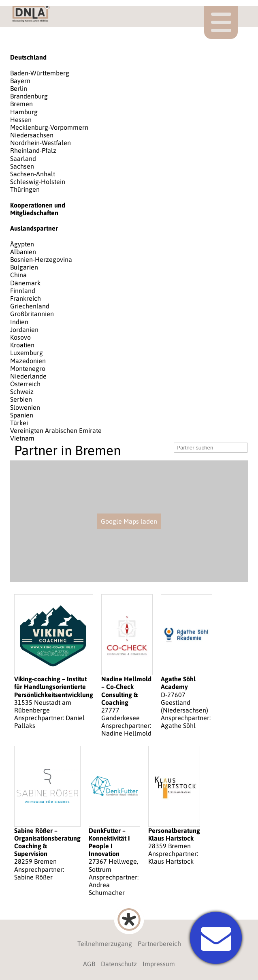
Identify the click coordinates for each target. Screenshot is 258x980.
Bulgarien (24, 267)
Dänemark (25, 283)
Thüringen (25, 189)
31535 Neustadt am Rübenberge (54, 662)
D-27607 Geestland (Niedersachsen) (187, 662)
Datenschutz (119, 964)
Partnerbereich (159, 944)
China (18, 275)
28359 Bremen (174, 806)
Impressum (159, 964)
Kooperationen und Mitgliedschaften (38, 209)
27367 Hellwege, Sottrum (114, 821)
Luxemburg (27, 353)
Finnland (23, 291)
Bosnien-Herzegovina (41, 259)
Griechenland (30, 306)
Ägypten (22, 244)
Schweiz (22, 392)
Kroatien (22, 345)
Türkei (19, 423)
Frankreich (26, 298)
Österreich (25, 384)
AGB (89, 964)
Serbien (21, 399)
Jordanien (24, 330)
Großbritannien (32, 314)
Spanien (22, 415)
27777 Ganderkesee (127, 666)
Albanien (23, 252)
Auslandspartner (34, 228)
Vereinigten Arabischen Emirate (56, 430)
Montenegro (28, 368)
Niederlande (28, 376)
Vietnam (22, 438)
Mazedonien (28, 361)
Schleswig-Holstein (38, 182)
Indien (19, 322)
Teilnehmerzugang (105, 944)
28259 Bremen (47, 813)
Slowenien (25, 407)
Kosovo (20, 337)
